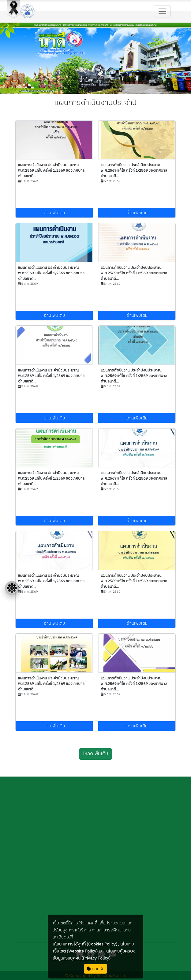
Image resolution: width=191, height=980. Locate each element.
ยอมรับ (95, 969)
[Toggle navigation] (162, 11)
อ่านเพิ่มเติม (54, 213)
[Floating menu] (12, 588)
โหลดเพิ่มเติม (95, 754)
